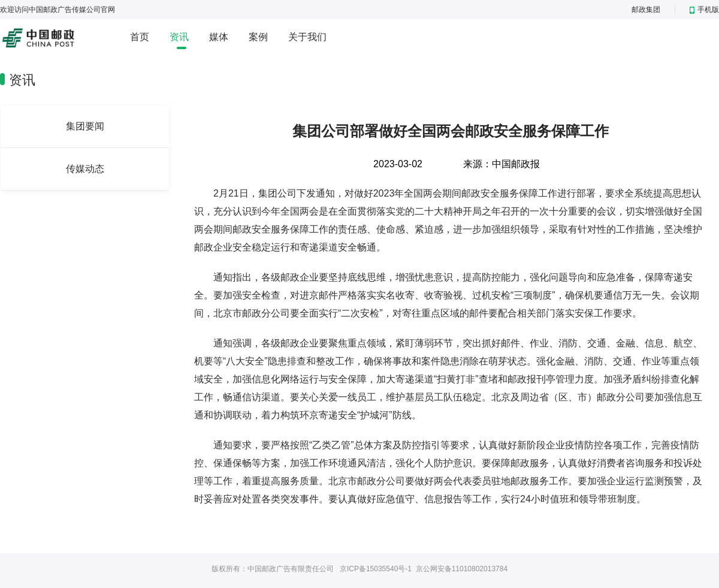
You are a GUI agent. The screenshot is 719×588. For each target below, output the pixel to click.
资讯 (179, 37)
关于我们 (307, 37)
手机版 (704, 10)
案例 (258, 37)
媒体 (219, 37)
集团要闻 (85, 126)
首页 (140, 37)
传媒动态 (85, 169)
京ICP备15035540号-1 (376, 569)
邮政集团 (646, 10)
